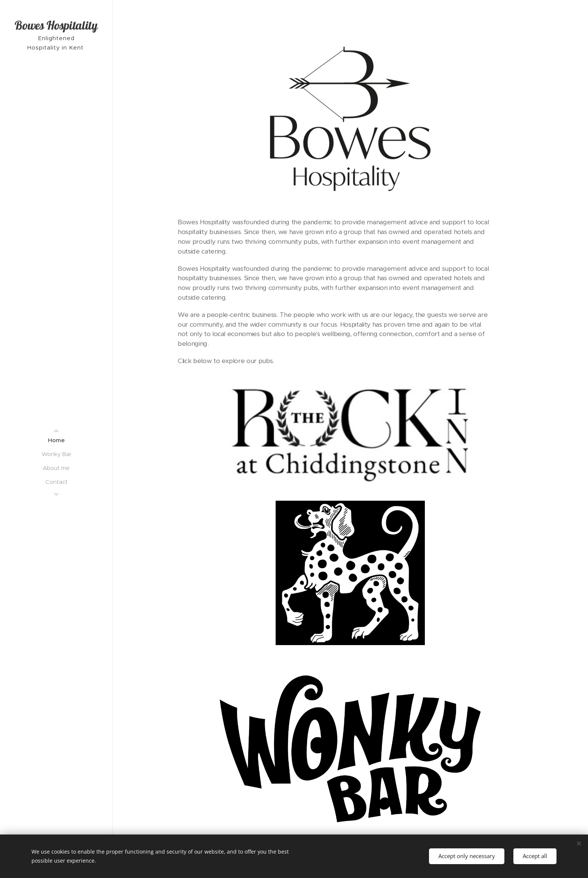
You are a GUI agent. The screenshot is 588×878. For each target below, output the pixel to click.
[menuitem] (56, 440)
